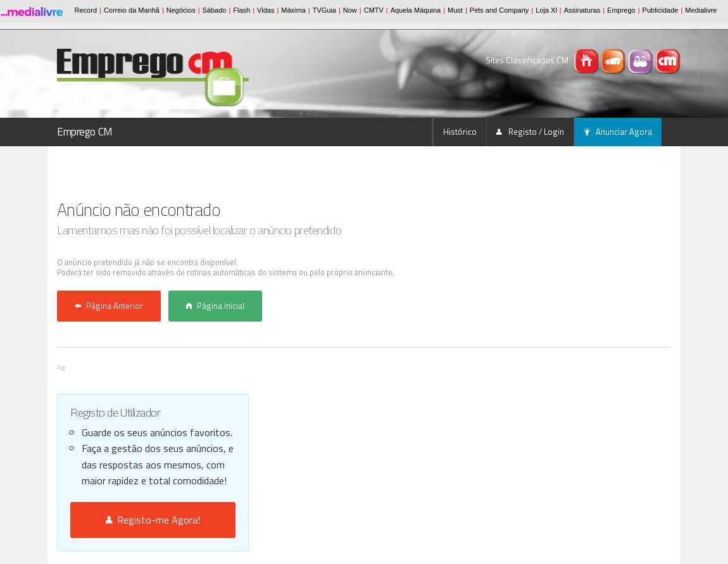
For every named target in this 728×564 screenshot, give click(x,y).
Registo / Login (530, 132)
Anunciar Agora (618, 132)
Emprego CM (85, 132)
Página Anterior (109, 306)
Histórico (460, 132)
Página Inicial (215, 306)
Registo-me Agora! (153, 520)
